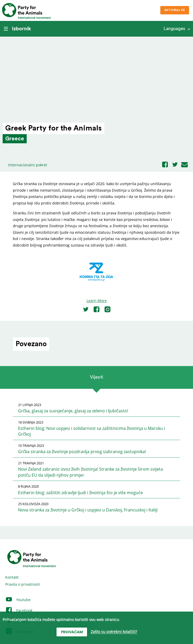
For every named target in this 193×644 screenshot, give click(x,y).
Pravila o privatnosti (23, 584)
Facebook (19, 610)
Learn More (97, 301)
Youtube (18, 600)
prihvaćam (72, 632)
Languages (174, 29)
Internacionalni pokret (28, 165)
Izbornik (17, 29)
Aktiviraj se (175, 10)
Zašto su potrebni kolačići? (114, 632)
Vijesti (96, 377)
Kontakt (12, 577)
